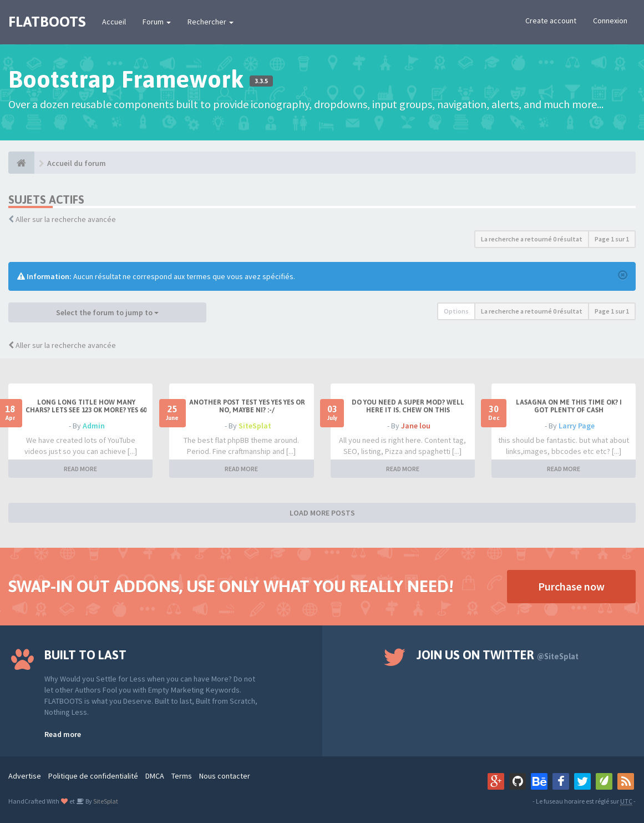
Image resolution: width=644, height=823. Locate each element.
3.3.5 (261, 81)
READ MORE (80, 469)
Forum (157, 22)
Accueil (114, 22)
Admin (94, 426)
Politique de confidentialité (93, 776)
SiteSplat (255, 426)
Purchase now (571, 586)
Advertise (25, 776)
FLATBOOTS (47, 22)
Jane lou (416, 426)
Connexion (610, 21)
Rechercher (211, 22)
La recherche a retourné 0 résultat (532, 239)
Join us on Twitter (498, 655)
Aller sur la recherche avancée (66, 219)
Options (456, 311)
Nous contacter (225, 776)
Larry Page (577, 426)
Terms (182, 776)
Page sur (612, 239)
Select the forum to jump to (107, 312)
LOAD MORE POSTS (322, 513)
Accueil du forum (77, 163)
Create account (551, 21)
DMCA (155, 776)
